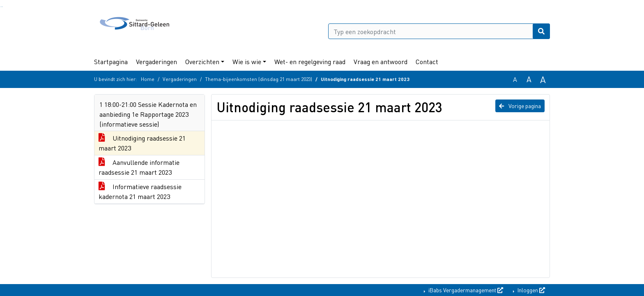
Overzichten (202, 61)
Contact (427, 61)
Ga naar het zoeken (1, 7)
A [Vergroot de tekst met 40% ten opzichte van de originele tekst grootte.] (543, 79)
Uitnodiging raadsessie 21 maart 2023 (142, 143)
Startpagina (111, 61)
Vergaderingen (156, 61)
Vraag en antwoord (381, 61)
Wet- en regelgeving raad (310, 61)
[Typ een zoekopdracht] (439, 31)
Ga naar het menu (2, 7)
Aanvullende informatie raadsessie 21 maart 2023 (139, 167)
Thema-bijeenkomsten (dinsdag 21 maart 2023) (259, 79)
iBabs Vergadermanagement (465, 290)
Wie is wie (247, 61)
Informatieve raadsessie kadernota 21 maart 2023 (140, 191)
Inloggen (531, 290)
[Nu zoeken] (541, 31)
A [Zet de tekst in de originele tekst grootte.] (515, 79)
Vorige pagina (520, 106)
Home (148, 79)
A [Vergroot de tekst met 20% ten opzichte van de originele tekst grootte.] (529, 79)
